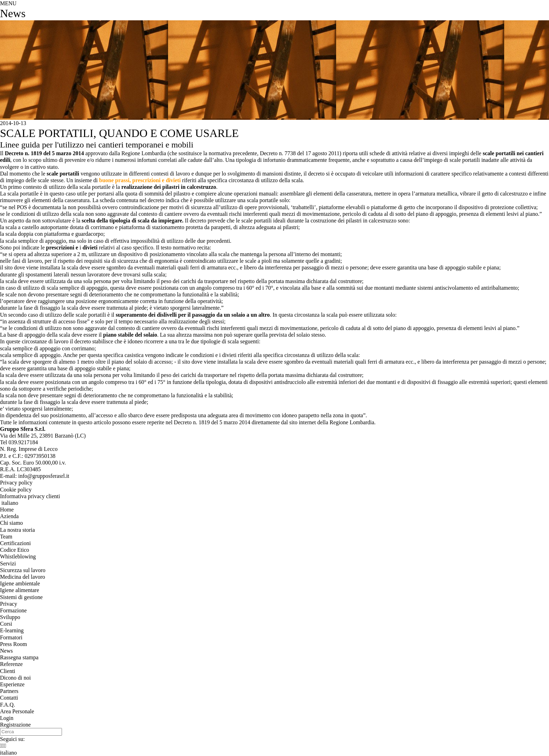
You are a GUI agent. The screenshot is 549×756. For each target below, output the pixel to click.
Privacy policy (16, 483)
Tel (19, 442)
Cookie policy (16, 490)
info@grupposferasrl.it (44, 476)
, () (43, 436)
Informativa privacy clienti (30, 496)
